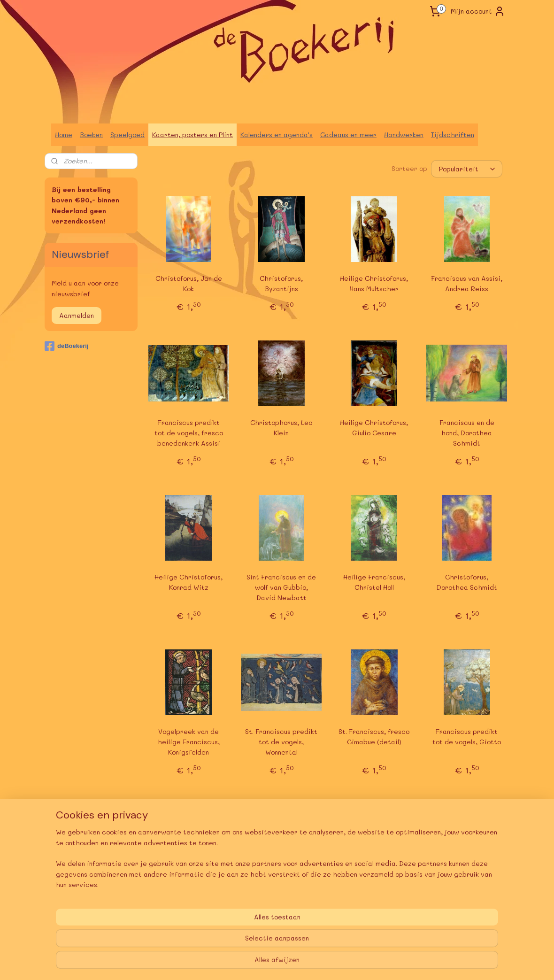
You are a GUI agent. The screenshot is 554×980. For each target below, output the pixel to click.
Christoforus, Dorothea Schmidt (467, 582)
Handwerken (404, 135)
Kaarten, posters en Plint (192, 135)
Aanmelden (77, 315)
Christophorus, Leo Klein (281, 428)
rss (270, 963)
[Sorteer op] (467, 169)
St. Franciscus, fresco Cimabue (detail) (374, 736)
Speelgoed (127, 135)
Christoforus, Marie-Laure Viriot (281, 891)
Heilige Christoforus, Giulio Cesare (374, 428)
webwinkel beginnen (306, 963)
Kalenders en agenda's (277, 135)
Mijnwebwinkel (392, 963)
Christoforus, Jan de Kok (189, 283)
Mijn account (478, 11)
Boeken (91, 135)
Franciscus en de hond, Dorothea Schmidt (467, 433)
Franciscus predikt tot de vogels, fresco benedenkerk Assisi (189, 433)
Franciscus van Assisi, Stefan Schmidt (374, 891)
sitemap (250, 963)
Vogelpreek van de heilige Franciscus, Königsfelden (189, 741)
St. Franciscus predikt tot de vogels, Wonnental (281, 741)
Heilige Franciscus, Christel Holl (374, 582)
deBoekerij (66, 346)
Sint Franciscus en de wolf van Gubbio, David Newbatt (281, 587)
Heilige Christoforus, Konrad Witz (189, 582)
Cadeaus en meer (348, 135)
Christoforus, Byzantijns (281, 283)
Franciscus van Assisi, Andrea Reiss (467, 283)
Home (64, 135)
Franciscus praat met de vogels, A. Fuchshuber (467, 896)
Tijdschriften (453, 135)
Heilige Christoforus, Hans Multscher (374, 283)
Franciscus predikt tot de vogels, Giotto (467, 736)
